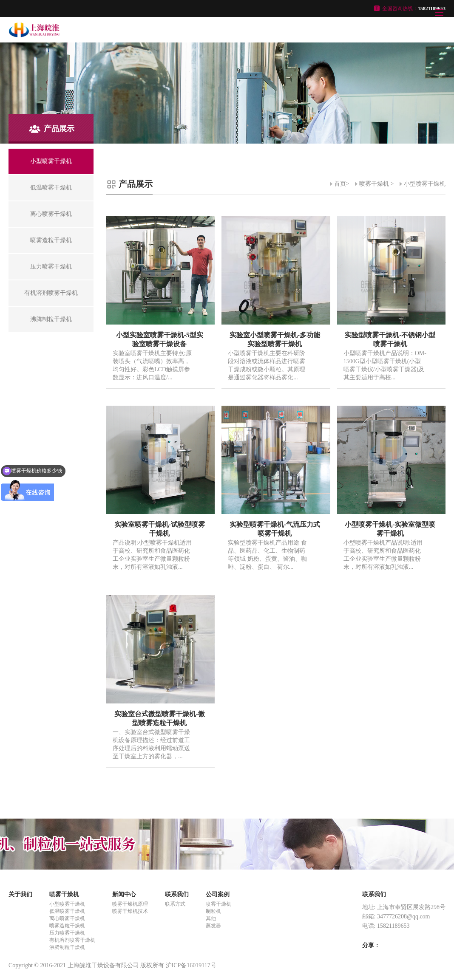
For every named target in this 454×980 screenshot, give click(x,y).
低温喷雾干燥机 (67, 911)
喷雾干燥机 (374, 184)
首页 (340, 184)
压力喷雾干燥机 (67, 933)
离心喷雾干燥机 (67, 918)
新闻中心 (124, 894)
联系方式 (175, 904)
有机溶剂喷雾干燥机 (72, 940)
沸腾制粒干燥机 (67, 947)
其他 (211, 918)
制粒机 (213, 911)
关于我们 (20, 894)
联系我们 (177, 894)
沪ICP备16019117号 (191, 965)
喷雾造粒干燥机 (67, 926)
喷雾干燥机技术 (130, 911)
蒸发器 (213, 926)
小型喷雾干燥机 (425, 184)
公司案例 (218, 894)
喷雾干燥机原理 (130, 904)
